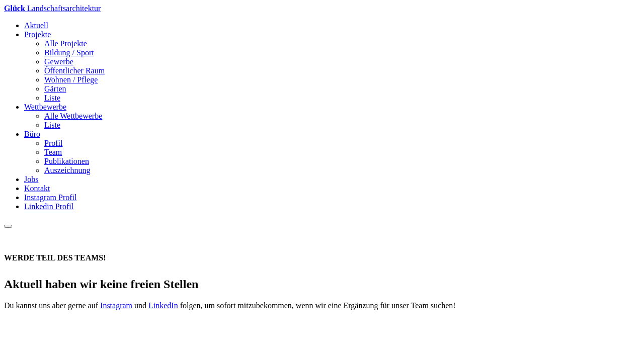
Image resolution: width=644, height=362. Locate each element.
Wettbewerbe (45, 107)
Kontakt (37, 188)
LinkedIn (163, 305)
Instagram (116, 305)
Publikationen (67, 161)
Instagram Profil (50, 197)
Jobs (31, 179)
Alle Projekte (66, 43)
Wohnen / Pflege (71, 80)
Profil (53, 143)
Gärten (55, 89)
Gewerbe (59, 62)
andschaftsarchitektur (52, 8)
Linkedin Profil (49, 206)
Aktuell (36, 25)
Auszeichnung (67, 170)
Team (53, 152)
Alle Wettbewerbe (73, 116)
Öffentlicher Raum (74, 71)
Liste (52, 98)
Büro (32, 134)
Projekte (37, 34)
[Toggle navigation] (8, 226)
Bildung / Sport (69, 53)
